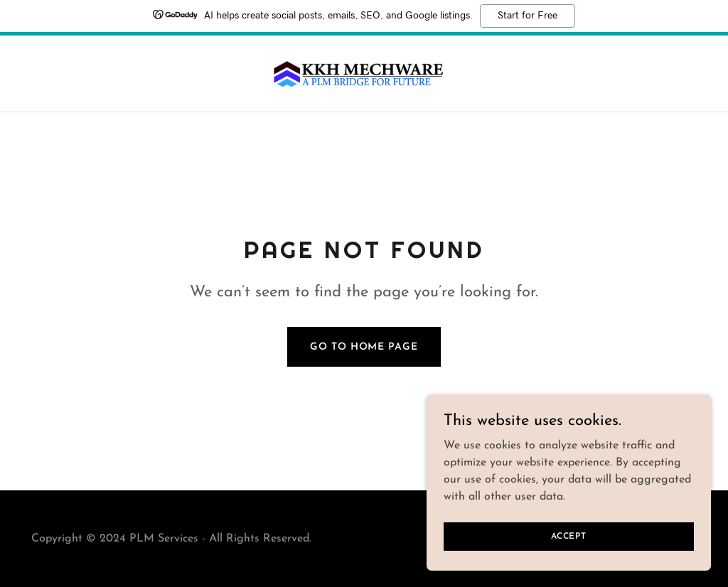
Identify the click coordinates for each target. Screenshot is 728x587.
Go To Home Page (364, 347)
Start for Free (528, 16)
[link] (364, 73)
